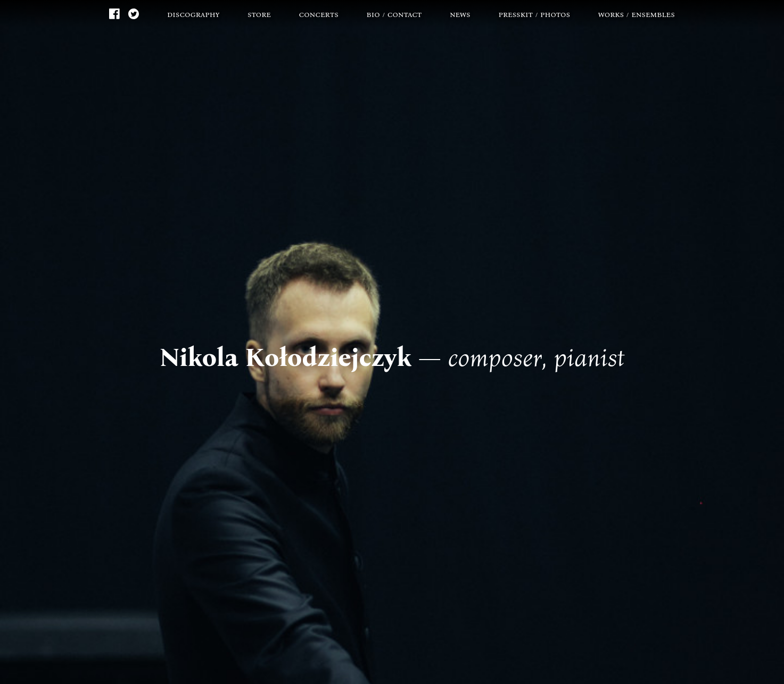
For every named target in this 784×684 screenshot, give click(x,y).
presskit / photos (535, 14)
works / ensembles (637, 14)
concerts (319, 14)
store (259, 14)
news (460, 14)
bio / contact (394, 14)
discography (193, 14)
